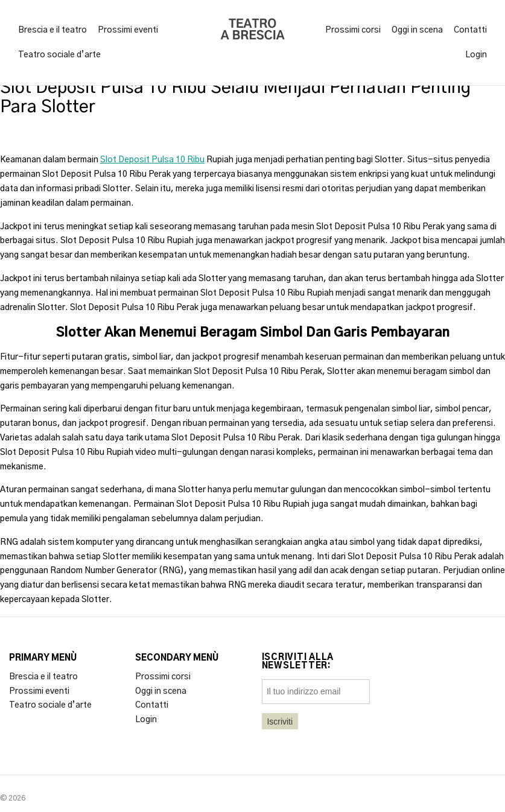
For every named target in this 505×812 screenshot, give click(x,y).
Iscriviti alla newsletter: (298, 662)
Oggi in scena (417, 30)
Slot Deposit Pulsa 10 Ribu (152, 160)
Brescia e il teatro (52, 30)
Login (476, 55)
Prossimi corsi (353, 30)
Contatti (470, 30)
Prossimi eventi (128, 30)
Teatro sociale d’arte (59, 55)
